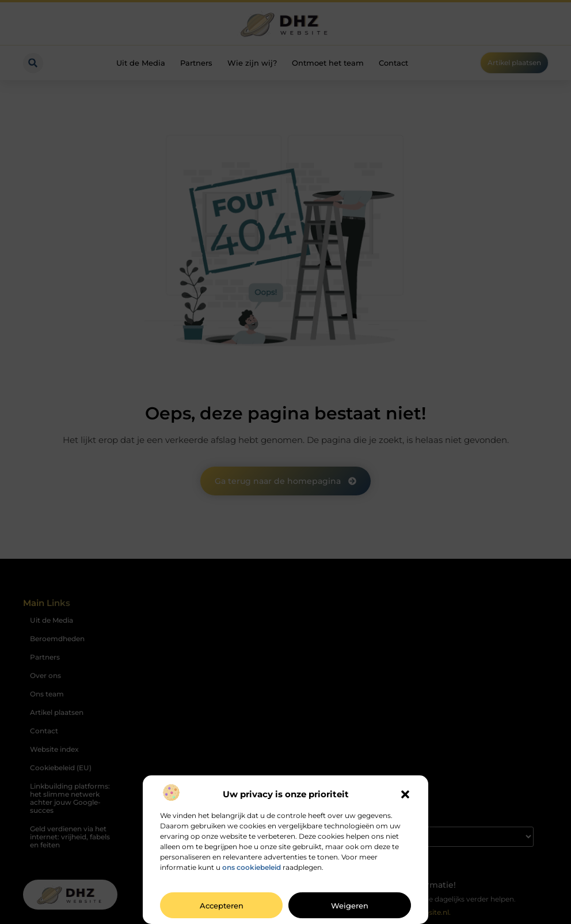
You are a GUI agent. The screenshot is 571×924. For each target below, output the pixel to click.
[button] (405, 794)
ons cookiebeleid (252, 867)
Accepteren (222, 906)
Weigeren (350, 906)
